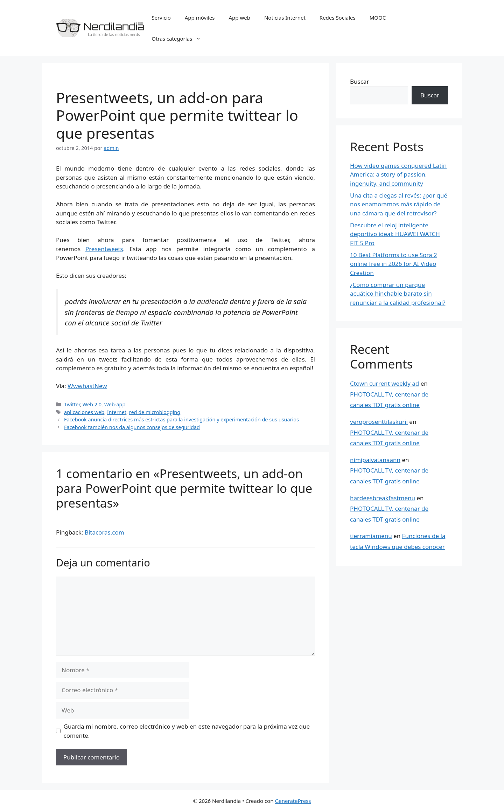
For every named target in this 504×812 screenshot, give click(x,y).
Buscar (359, 81)
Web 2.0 (92, 404)
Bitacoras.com (104, 532)
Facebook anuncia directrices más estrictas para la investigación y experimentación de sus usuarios (181, 419)
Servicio (161, 18)
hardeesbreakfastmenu (383, 498)
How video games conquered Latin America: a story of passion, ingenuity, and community (398, 174)
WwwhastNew (87, 386)
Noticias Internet (285, 18)
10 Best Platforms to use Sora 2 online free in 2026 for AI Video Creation (394, 264)
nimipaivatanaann (375, 460)
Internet (117, 412)
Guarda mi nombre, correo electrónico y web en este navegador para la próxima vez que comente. (187, 731)
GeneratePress (293, 801)
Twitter (72, 404)
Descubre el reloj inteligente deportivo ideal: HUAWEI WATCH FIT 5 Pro (395, 234)
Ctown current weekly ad (384, 383)
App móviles (200, 18)
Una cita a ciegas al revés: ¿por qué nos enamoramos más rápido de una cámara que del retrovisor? (399, 204)
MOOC (378, 18)
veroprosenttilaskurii (379, 422)
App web (240, 18)
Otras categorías (180, 39)
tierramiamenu (371, 536)
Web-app (115, 404)
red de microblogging (155, 412)
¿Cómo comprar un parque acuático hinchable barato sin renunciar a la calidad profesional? (398, 294)
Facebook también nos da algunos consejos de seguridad (132, 427)
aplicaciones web (84, 412)
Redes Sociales (338, 18)
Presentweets (104, 249)
